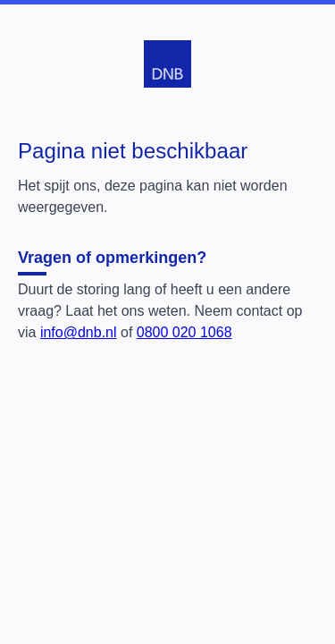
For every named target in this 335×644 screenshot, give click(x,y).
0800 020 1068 (184, 332)
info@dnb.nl (79, 332)
